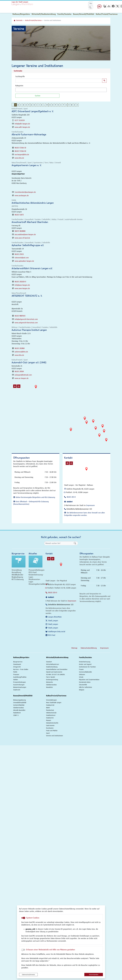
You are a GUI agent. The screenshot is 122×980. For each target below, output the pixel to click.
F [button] (29, 105)
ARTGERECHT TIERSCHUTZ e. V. (27, 296)
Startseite (19, 20)
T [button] (63, 105)
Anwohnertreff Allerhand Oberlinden (30, 222)
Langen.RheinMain (55, 617)
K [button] (42, 105)
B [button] (18, 105)
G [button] (31, 105)
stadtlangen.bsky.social (57, 631)
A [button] (15, 105)
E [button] (26, 105)
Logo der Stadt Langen (23, 3)
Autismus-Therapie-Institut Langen (29, 330)
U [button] (66, 105)
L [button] (44, 105)
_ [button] (13, 105)
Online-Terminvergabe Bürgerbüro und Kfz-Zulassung (35, 497)
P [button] (55, 105)
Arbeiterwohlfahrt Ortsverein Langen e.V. (32, 268)
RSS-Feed (52, 635)
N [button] (50, 105)
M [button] (47, 105)
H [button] (34, 105)
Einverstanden (94, 975)
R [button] (58, 105)
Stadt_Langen (53, 621)
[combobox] (61, 90)
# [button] (77, 105)
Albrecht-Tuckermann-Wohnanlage (29, 134)
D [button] (23, 105)
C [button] (21, 105)
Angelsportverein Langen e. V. (27, 165)
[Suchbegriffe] (59, 81)
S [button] (61, 105)
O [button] (53, 105)
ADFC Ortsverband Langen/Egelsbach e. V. (33, 111)
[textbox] (20, 90)
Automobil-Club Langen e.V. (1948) (29, 362)
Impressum (90, 505)
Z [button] (74, 105)
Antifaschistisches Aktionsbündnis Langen (33, 203)
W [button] (72, 105)
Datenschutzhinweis (28, 975)
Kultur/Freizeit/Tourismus (33, 20)
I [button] (37, 105)
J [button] (39, 105)
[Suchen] (37, 96)
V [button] (69, 105)
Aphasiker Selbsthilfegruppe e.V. (28, 245)
